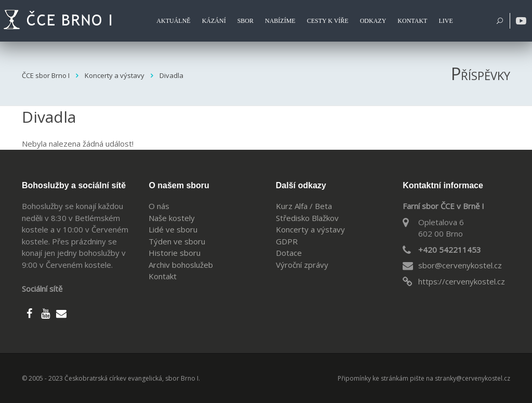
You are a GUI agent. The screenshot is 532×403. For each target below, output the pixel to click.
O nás (159, 206)
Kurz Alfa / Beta (304, 206)
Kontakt (163, 276)
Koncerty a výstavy (310, 229)
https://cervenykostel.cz (462, 281)
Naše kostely (172, 218)
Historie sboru (175, 253)
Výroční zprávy (302, 265)
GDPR (287, 241)
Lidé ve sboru (173, 229)
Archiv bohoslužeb (181, 265)
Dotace (289, 253)
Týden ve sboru (177, 241)
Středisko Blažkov (307, 218)
